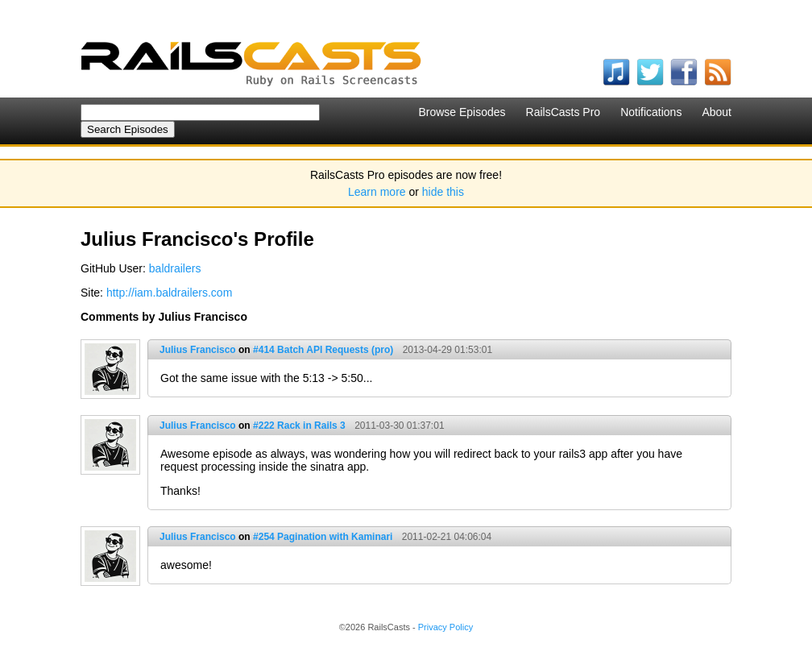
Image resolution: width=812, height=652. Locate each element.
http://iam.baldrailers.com (169, 293)
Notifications (651, 112)
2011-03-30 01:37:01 (399, 426)
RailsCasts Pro (563, 112)
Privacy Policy (445, 627)
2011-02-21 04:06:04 (447, 537)
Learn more (377, 192)
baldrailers (175, 268)
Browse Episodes (462, 112)
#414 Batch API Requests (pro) (323, 350)
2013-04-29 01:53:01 (447, 350)
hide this (443, 192)
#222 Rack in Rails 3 (299, 426)
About (717, 112)
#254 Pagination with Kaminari (323, 537)
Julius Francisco (198, 350)
